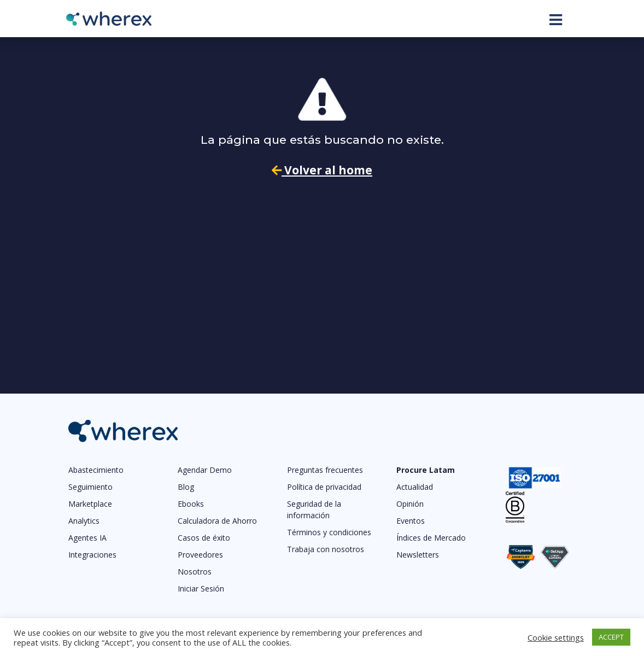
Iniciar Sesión (201, 588)
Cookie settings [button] (556, 637)
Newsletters (418, 555)
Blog (186, 487)
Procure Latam (426, 470)
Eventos (411, 521)
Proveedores (200, 555)
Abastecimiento (96, 470)
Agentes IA (87, 538)
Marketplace (90, 504)
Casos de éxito (204, 538)
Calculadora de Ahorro (217, 521)
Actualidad (415, 487)
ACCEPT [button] (611, 637)
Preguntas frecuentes (325, 470)
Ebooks (191, 504)
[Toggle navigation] (556, 20)
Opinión (410, 504)
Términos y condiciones (329, 532)
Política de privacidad (324, 487)
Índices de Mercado (431, 538)
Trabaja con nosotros (326, 549)
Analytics (84, 521)
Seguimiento (90, 487)
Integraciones (92, 555)
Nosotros (195, 572)
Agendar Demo (205, 470)
